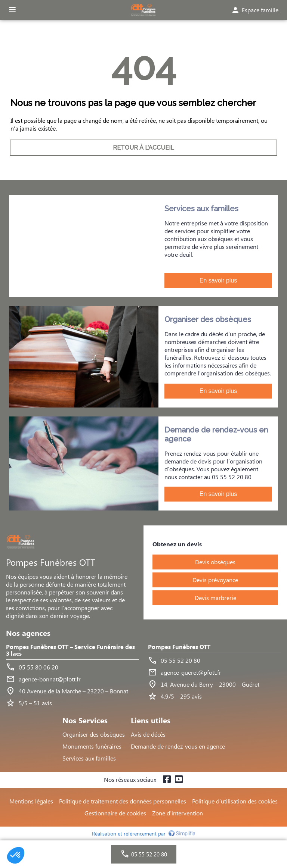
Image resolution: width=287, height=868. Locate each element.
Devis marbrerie (215, 598)
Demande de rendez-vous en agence (178, 746)
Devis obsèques (215, 562)
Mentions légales (31, 801)
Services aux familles (89, 758)
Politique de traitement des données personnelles (123, 801)
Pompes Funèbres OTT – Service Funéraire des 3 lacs (70, 650)
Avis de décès (148, 734)
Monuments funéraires (92, 746)
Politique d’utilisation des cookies (235, 801)
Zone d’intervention (178, 813)
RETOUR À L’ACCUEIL (143, 148)
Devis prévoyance (215, 580)
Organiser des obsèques (94, 734)
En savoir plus (218, 280)
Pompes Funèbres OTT (179, 647)
